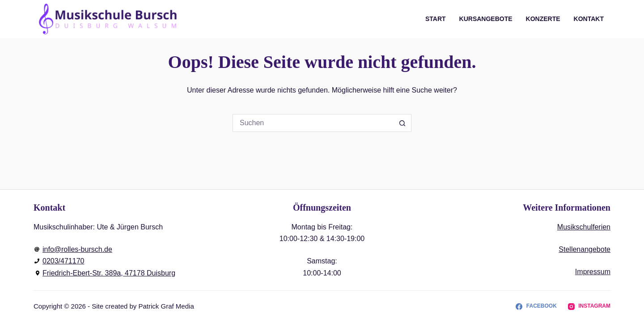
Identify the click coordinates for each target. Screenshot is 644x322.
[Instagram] (589, 306)
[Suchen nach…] (313, 123)
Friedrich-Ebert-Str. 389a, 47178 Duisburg (109, 273)
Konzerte (543, 19)
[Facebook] (536, 306)
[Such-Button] (402, 123)
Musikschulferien (584, 227)
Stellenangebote (585, 249)
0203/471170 (63, 261)
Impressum (593, 272)
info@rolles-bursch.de (77, 249)
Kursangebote (486, 19)
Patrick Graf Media (166, 306)
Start (436, 19)
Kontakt (589, 19)
